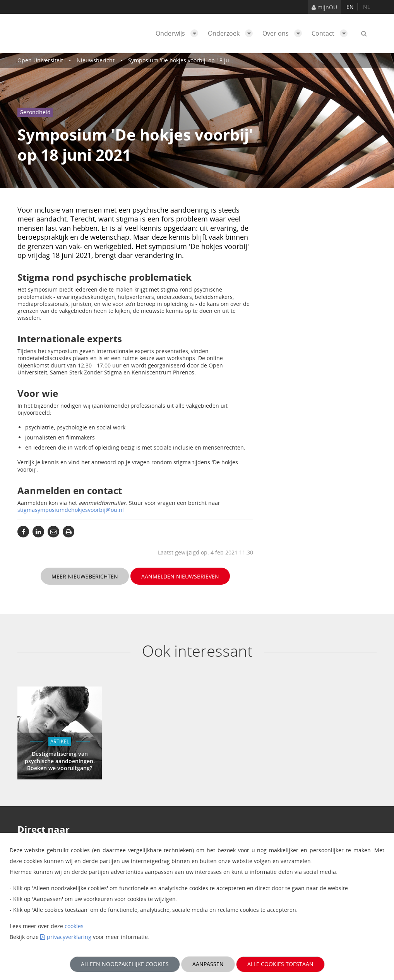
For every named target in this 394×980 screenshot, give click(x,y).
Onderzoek (232, 33)
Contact (331, 33)
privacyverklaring (69, 937)
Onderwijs (179, 33)
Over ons (284, 33)
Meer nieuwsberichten (85, 576)
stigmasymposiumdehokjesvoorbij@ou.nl (71, 510)
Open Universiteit (40, 60)
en (350, 7)
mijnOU (324, 7)
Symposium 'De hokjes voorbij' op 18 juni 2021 (188, 60)
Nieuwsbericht (96, 60)
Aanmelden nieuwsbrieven (180, 576)
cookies (74, 926)
